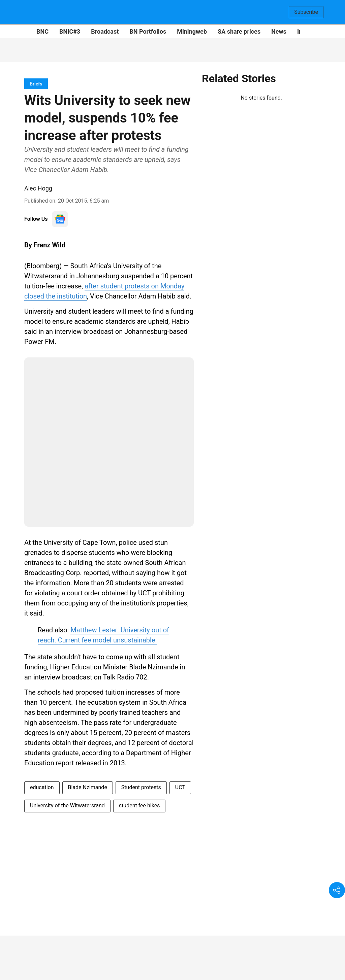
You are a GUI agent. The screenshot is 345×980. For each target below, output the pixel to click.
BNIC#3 (70, 31)
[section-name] (36, 84)
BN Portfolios (148, 31)
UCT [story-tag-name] (180, 787)
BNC (42, 31)
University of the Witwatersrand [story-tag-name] (67, 806)
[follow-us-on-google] (60, 219)
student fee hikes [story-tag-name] (139, 806)
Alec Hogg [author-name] (38, 188)
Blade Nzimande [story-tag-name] (88, 787)
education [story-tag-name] (42, 787)
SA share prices (239, 31)
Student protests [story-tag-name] (141, 787)
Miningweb (192, 31)
